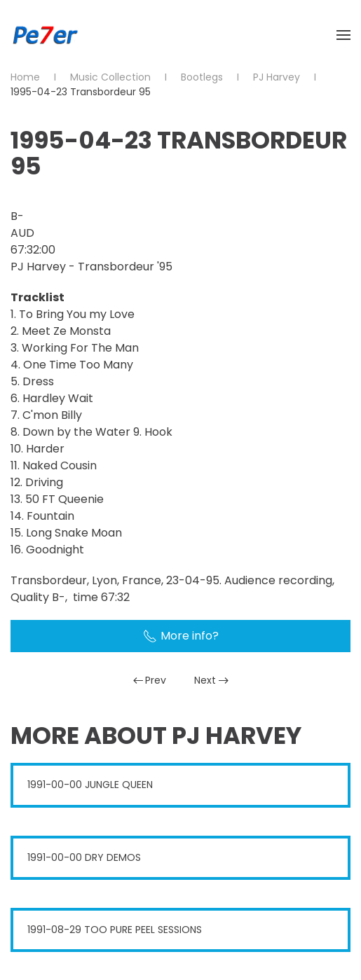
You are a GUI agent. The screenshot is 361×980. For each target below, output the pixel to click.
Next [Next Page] (211, 680)
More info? (181, 636)
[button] (343, 35)
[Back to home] (46, 35)
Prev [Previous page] (150, 680)
